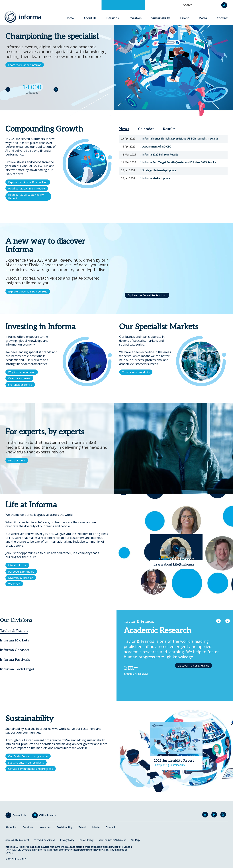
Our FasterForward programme (28, 756)
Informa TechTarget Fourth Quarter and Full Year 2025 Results (179, 162)
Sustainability (161, 18)
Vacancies (14, 584)
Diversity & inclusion (21, 578)
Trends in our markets (136, 372)
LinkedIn (215, 815)
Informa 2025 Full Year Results (160, 155)
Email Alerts (206, 815)
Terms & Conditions (45, 840)
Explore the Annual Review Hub (28, 291)
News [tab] (124, 129)
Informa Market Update (156, 178)
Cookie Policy (86, 840)
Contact (222, 18)
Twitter (224, 815)
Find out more (17, 460)
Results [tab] (169, 129)
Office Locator (48, 815)
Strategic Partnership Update (159, 170)
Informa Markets (15, 640)
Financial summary (19, 378)
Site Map (135, 840)
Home (70, 18)
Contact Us (19, 815)
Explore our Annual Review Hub (28, 182)
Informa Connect (15, 650)
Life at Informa (17, 565)
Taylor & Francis (14, 631)
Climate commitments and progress (31, 769)
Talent (184, 18)
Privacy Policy (67, 840)
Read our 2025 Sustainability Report (26, 196)
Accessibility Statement (17, 840)
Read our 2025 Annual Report (27, 188)
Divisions (113, 18)
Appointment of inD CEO (157, 147)
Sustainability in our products (26, 762)
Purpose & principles (21, 572)
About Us (90, 18)
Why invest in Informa (22, 372)
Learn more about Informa (25, 65)
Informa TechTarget (17, 669)
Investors (135, 18)
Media (203, 18)
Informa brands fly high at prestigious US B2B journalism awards (180, 139)
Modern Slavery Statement (112, 840)
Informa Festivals (15, 660)
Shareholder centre (20, 385)
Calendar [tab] (146, 129)
